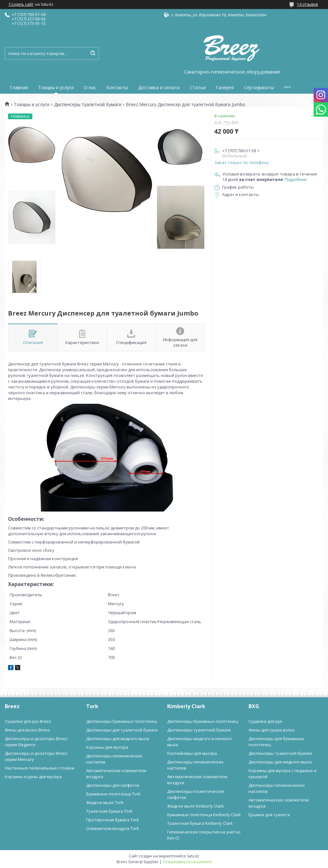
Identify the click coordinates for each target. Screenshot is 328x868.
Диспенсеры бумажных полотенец (122, 721)
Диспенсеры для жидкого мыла (118, 739)
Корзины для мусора (107, 747)
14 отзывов (307, 4)
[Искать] (93, 53)
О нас (90, 87)
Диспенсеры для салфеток (113, 785)
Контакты (117, 87)
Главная (19, 87)
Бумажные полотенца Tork (113, 794)
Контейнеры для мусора (192, 753)
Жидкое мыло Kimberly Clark (196, 806)
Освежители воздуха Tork (113, 828)
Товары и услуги (56, 87)
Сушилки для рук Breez (28, 721)
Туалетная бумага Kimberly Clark (200, 823)
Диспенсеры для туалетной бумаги (122, 730)
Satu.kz (193, 856)
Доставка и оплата (159, 87)
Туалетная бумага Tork (109, 811)
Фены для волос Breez (27, 730)
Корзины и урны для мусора (33, 777)
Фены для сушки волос (272, 730)
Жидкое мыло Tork (105, 802)
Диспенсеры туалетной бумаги (88, 105)
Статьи (198, 87)
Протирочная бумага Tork (113, 820)
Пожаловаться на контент (187, 862)
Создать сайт (21, 4)
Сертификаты (259, 87)
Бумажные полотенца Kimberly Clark (204, 815)
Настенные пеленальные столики (40, 768)
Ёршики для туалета (269, 815)
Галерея (225, 87)
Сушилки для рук (266, 721)
